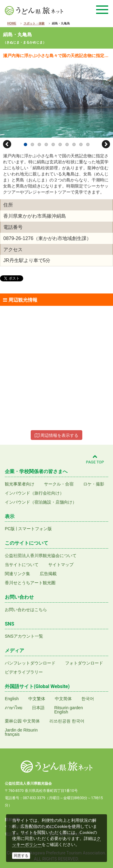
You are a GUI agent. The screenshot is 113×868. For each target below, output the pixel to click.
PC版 (10, 529)
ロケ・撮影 (94, 484)
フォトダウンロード (84, 663)
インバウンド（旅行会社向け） (34, 493)
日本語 (38, 708)
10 (88, 144)
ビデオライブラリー (24, 672)
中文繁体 (37, 699)
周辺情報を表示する (57, 435)
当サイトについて (22, 565)
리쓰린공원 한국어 (67, 721)
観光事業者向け (20, 484)
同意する (21, 856)
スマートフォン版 (35, 529)
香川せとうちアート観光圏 (30, 583)
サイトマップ (61, 565)
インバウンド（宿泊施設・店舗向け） (41, 502)
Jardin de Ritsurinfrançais (21, 732)
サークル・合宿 (59, 484)
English (12, 699)
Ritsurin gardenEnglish (69, 710)
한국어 (88, 699)
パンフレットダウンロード (30, 663)
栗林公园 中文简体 (22, 721)
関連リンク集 (17, 574)
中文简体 (63, 699)
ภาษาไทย (14, 708)
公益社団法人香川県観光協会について (41, 556)
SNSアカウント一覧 (24, 636)
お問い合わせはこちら (26, 610)
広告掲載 (48, 574)
